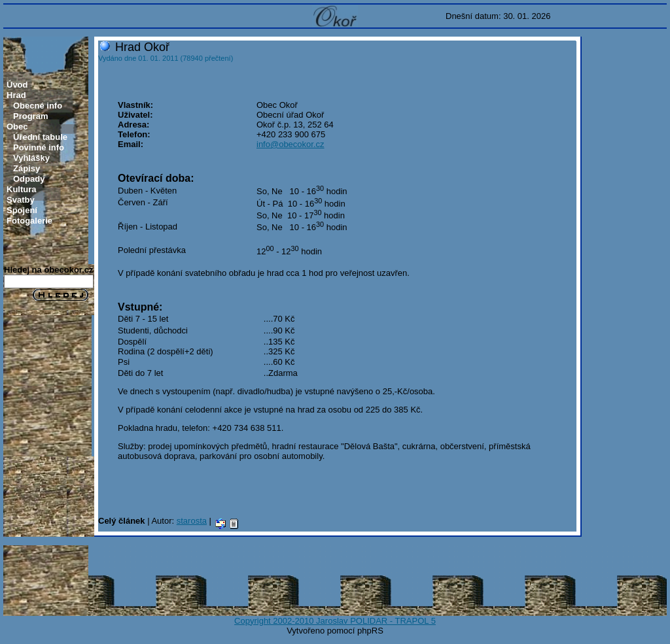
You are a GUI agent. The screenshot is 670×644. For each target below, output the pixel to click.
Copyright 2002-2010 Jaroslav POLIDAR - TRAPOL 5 (335, 621)
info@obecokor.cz (291, 144)
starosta (192, 521)
